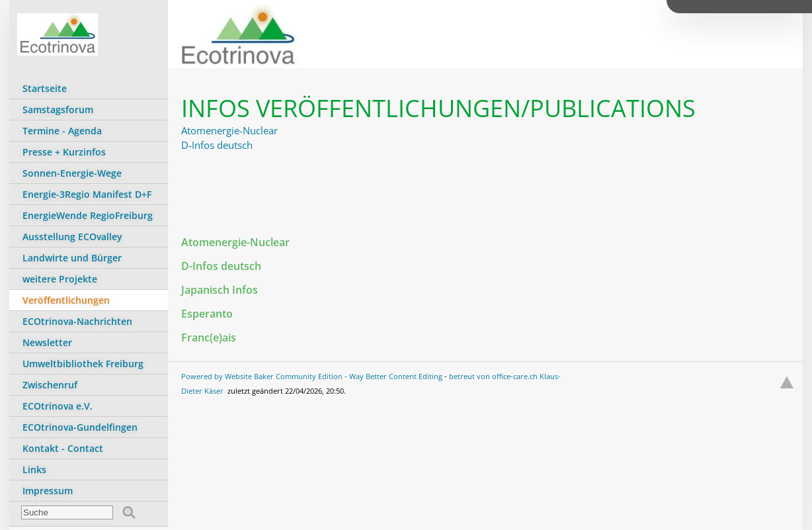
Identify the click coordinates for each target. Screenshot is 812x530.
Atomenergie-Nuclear (229, 130)
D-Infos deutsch (217, 145)
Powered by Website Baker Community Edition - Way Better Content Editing (312, 376)
